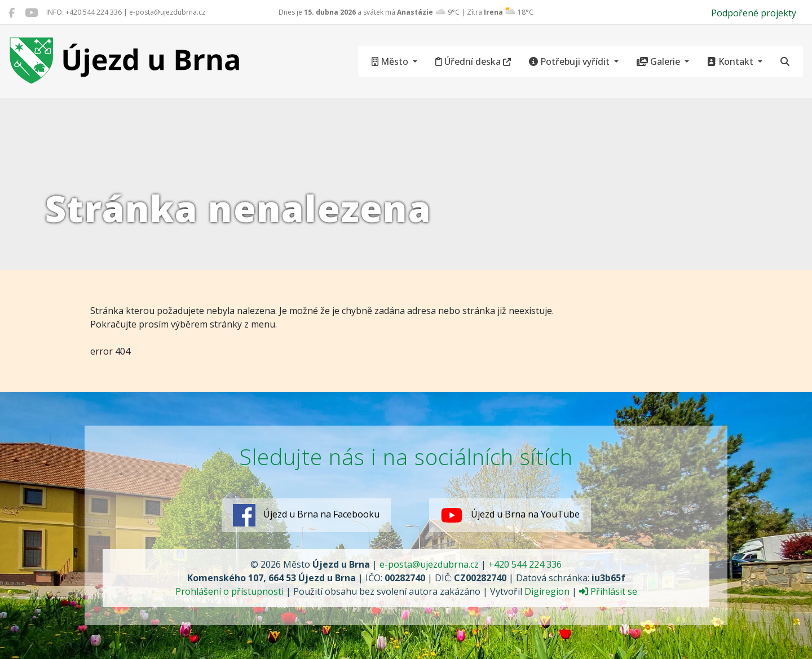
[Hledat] (785, 61)
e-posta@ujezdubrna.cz (429, 564)
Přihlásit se (608, 591)
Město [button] (391, 61)
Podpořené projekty (754, 13)
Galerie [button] (659, 61)
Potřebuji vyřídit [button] (570, 61)
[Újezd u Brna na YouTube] (31, 12)
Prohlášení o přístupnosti (230, 591)
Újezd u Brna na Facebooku (306, 515)
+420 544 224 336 (525, 564)
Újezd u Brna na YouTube (510, 515)
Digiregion (547, 591)
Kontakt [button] (731, 61)
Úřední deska (473, 61)
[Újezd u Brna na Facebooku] (12, 12)
